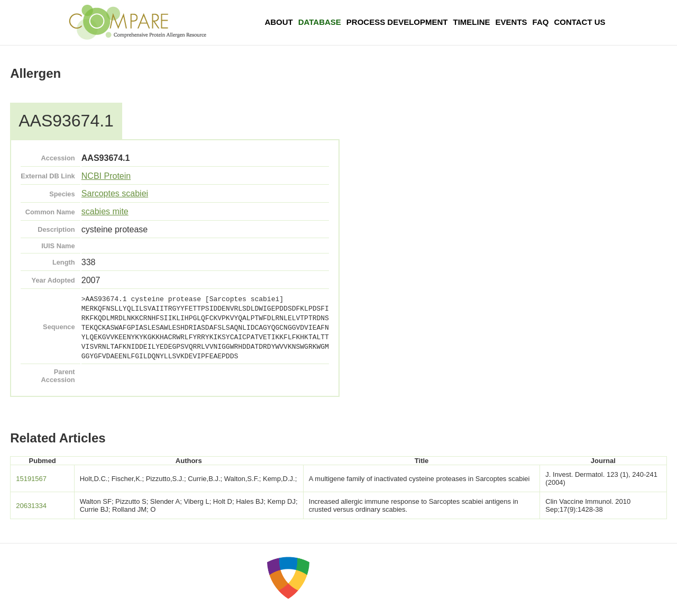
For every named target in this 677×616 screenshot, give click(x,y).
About (278, 22)
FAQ (541, 22)
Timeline (472, 22)
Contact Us (579, 22)
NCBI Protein (106, 176)
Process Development (397, 22)
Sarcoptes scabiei (115, 193)
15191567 (31, 479)
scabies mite (105, 211)
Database (320, 22)
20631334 (31, 506)
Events (511, 22)
